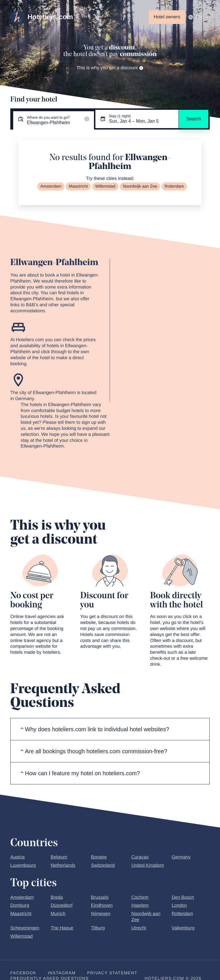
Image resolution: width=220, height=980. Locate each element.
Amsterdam (51, 186)
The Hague (62, 928)
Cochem (140, 897)
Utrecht (139, 928)
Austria (17, 857)
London (179, 906)
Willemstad (105, 186)
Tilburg (98, 928)
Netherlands (63, 865)
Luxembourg (23, 865)
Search (194, 119)
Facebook (23, 973)
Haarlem (140, 906)
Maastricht (78, 186)
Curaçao (140, 857)
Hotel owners (167, 17)
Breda (57, 897)
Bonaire (99, 857)
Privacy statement (112, 973)
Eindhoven (102, 906)
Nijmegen (101, 914)
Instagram (62, 973)
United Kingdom (148, 865)
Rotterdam (174, 186)
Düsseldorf (62, 906)
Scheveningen (25, 928)
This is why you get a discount (110, 68)
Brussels (100, 897)
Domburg (20, 906)
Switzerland (103, 865)
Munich (58, 914)
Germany (181, 857)
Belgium (59, 857)
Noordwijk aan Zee (140, 186)
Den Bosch (183, 897)
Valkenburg (183, 928)
